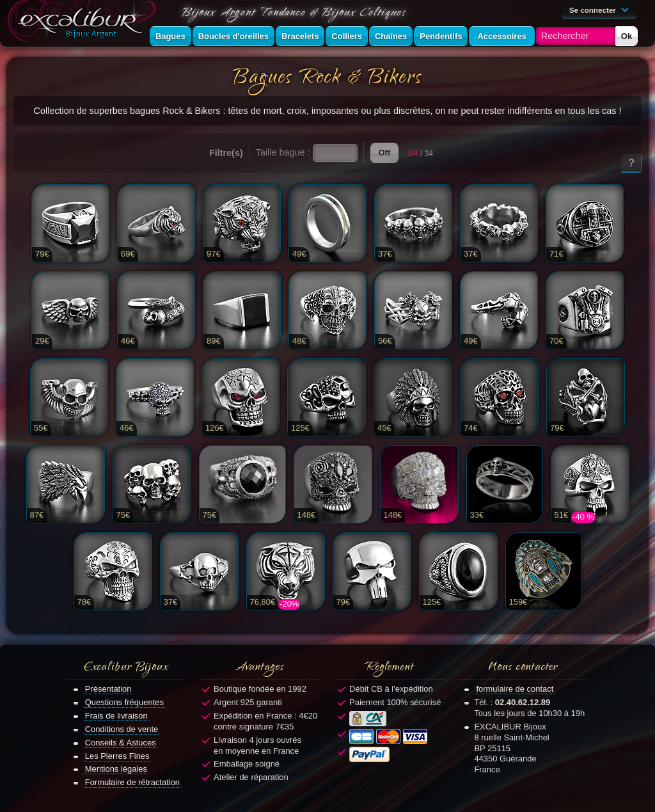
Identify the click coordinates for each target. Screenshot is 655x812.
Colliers (347, 36)
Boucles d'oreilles (233, 36)
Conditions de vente (122, 729)
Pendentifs (441, 36)
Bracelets (300, 36)
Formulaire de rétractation (132, 782)
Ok (627, 36)
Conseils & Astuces (121, 743)
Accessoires (501, 36)
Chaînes (391, 36)
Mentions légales (116, 769)
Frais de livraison (116, 716)
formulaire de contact (515, 689)
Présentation (108, 689)
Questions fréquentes (124, 702)
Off (385, 153)
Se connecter (601, 9)
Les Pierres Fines (117, 756)
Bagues (170, 36)
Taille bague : (283, 152)
